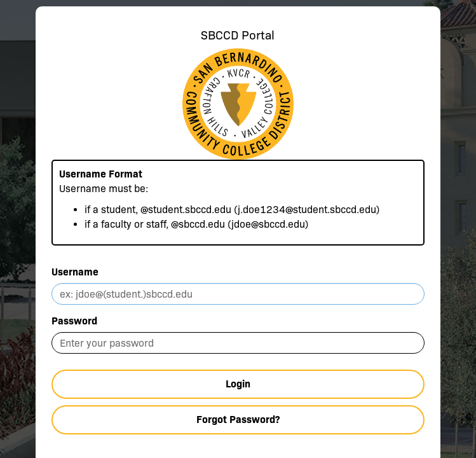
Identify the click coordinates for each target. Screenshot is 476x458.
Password (74, 321)
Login (238, 384)
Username (75, 272)
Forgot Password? (238, 420)
